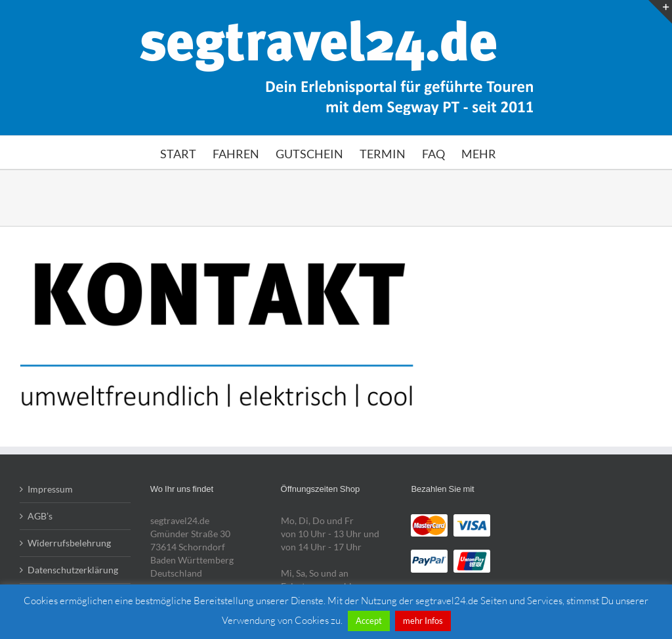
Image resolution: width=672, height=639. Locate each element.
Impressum (50, 489)
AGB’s (40, 516)
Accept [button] (369, 621)
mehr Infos (423, 621)
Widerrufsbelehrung (69, 543)
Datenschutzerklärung (73, 570)
